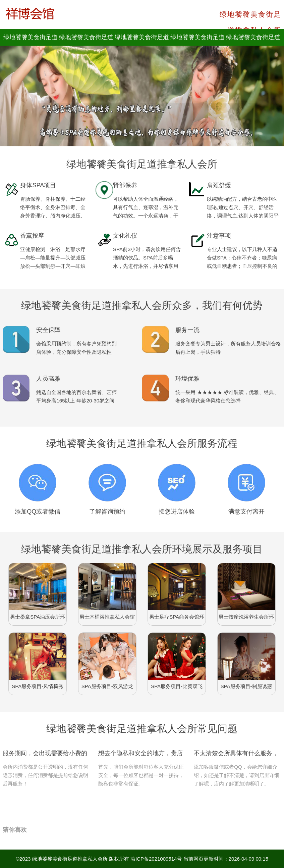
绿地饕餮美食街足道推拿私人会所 (70, 859)
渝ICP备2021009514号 (156, 859)
